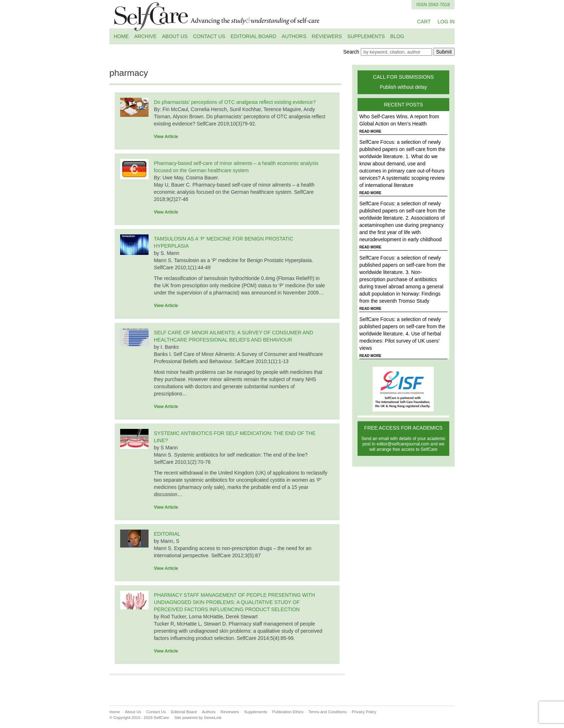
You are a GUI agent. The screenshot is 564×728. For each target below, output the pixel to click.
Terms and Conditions (328, 712)
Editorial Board (253, 36)
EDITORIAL (167, 534)
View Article (166, 137)
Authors (294, 36)
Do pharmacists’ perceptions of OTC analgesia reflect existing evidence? (235, 102)
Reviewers (327, 36)
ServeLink (213, 718)
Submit (444, 52)
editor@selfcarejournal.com (403, 444)
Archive (145, 36)
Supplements (366, 36)
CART (424, 22)
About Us (175, 36)
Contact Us (209, 36)
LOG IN (446, 22)
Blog (397, 36)
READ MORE (370, 131)
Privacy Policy (364, 712)
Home (121, 36)
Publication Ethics (288, 712)
